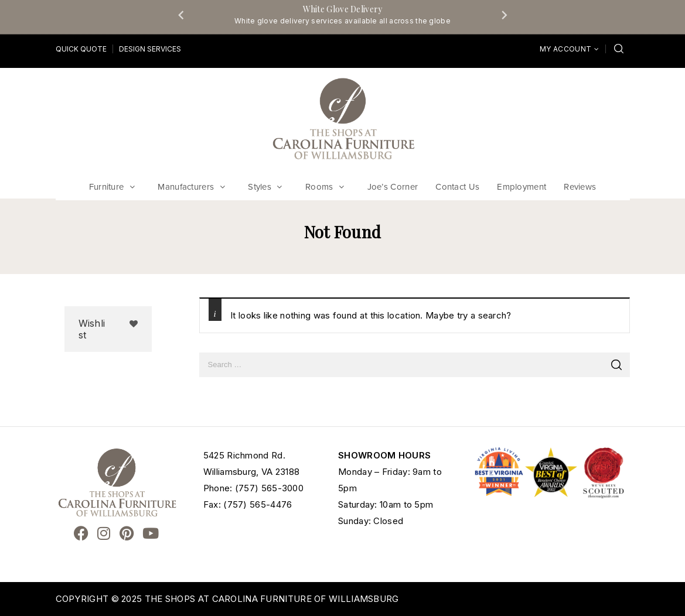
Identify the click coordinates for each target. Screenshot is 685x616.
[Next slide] (504, 15)
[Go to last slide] (182, 15)
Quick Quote (81, 49)
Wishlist (92, 329)
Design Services (150, 49)
